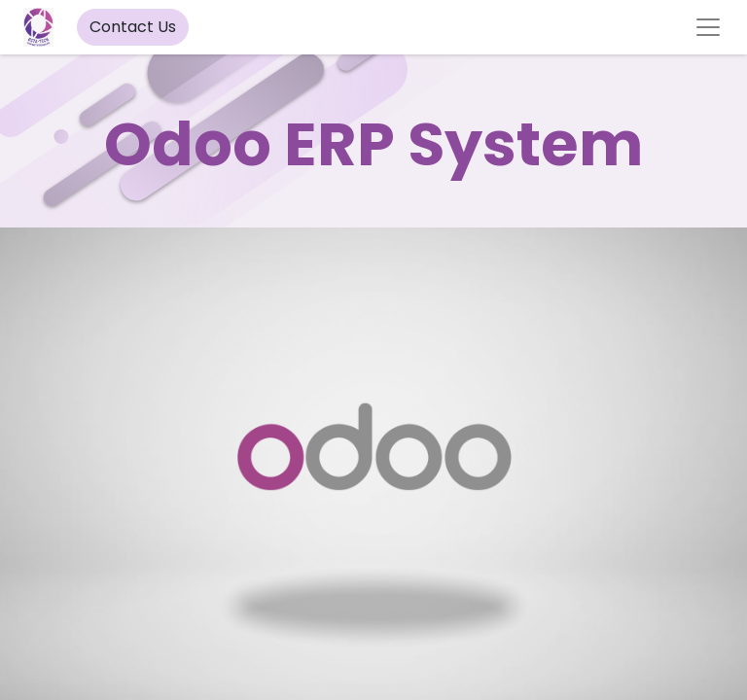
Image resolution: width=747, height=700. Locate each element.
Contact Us (133, 27)
